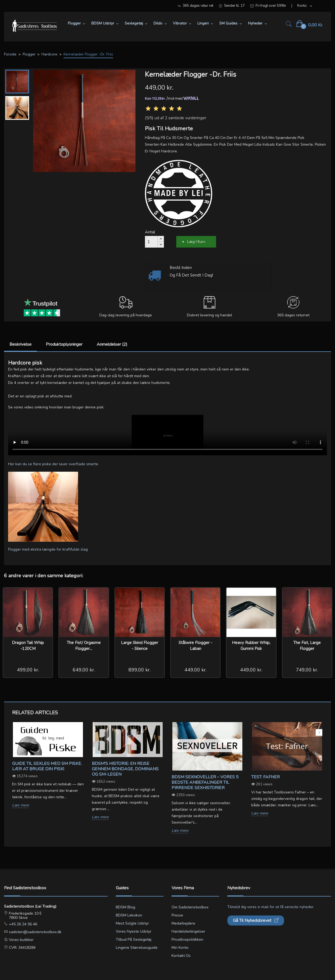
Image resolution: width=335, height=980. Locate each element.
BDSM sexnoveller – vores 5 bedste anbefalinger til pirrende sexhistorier (205, 782)
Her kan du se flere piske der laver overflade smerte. (53, 464)
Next (319, 732)
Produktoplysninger (64, 344)
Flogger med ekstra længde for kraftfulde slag (48, 549)
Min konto (180, 948)
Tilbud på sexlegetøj (134, 939)
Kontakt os (181, 956)
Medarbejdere (183, 923)
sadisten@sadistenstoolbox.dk (35, 932)
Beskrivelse (20, 344)
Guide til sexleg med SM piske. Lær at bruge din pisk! (47, 766)
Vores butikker (21, 940)
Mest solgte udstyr (132, 923)
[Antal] (151, 242)
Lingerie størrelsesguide (137, 948)
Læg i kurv (196, 242)
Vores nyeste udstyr (134, 931)
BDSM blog (125, 907)
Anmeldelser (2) (112, 344)
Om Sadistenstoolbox (190, 907)
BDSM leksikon (129, 915)
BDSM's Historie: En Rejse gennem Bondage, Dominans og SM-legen (125, 769)
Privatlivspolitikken (187, 939)
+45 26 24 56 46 (22, 924)
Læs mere (20, 805)
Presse (177, 915)
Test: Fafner (266, 777)
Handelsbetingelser (188, 931)
